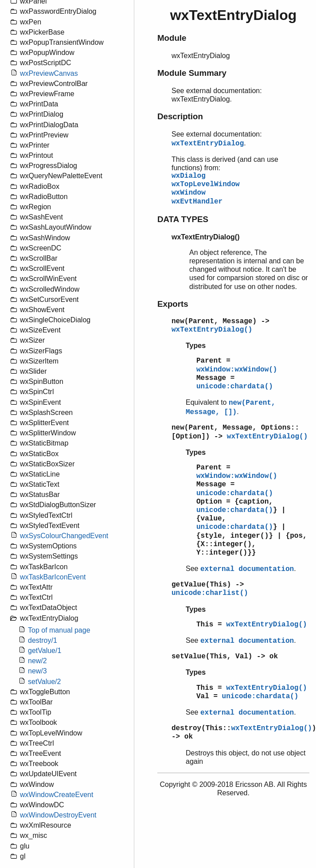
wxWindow (189, 193)
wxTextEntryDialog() (212, 330)
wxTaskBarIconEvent (53, 577)
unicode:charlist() (210, 593)
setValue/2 (44, 682)
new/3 (37, 671)
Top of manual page (59, 630)
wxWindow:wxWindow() (237, 370)
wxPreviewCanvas (49, 73)
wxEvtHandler (197, 202)
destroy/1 (43, 640)
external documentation (247, 569)
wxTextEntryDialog (208, 144)
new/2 (37, 661)
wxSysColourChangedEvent (64, 536)
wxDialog (189, 176)
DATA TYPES (183, 219)
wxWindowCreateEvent (57, 795)
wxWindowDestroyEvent (58, 815)
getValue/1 (45, 651)
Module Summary (192, 73)
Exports (173, 304)
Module (172, 38)
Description (180, 116)
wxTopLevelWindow (206, 184)
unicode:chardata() (235, 387)
